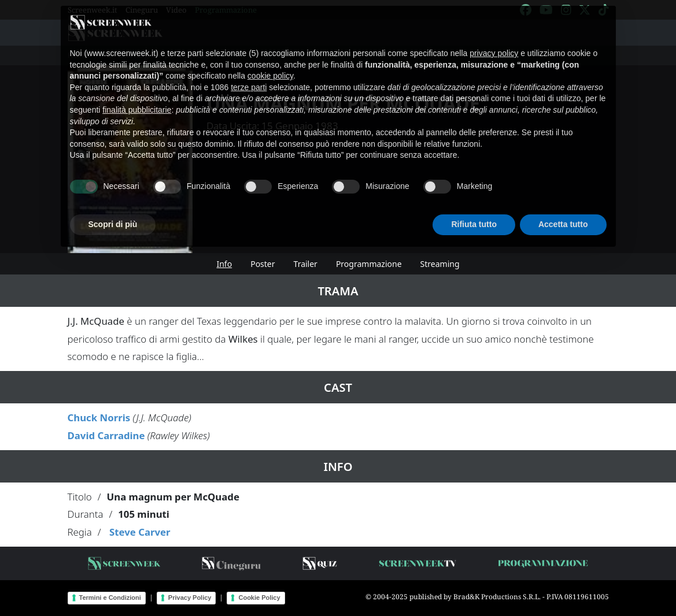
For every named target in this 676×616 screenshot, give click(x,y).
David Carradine (106, 435)
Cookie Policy (259, 598)
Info (224, 264)
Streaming (440, 264)
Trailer (306, 264)
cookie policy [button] (270, 63)
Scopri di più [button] (113, 211)
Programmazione (369, 264)
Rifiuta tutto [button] (474, 211)
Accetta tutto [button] (563, 211)
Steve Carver (140, 532)
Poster (263, 264)
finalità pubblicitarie (137, 97)
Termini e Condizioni (110, 598)
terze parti (249, 74)
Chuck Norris (99, 418)
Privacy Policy (190, 598)
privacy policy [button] (494, 40)
